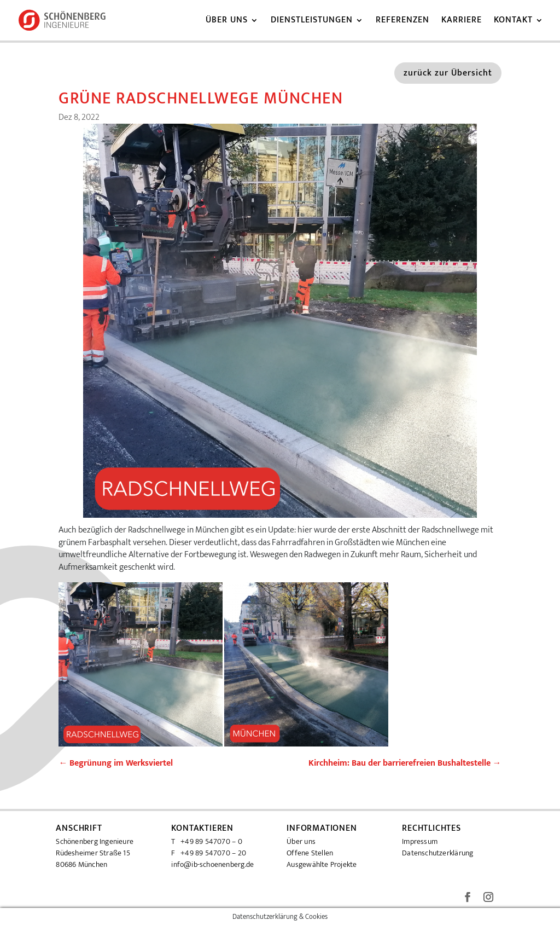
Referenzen (402, 22)
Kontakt (513, 22)
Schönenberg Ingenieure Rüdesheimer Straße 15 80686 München (95, 853)
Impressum (420, 841)
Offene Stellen (310, 853)
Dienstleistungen (312, 22)
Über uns (227, 22)
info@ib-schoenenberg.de (212, 864)
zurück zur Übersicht (448, 73)
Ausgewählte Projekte (322, 864)
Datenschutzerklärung (437, 853)
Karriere (462, 22)
